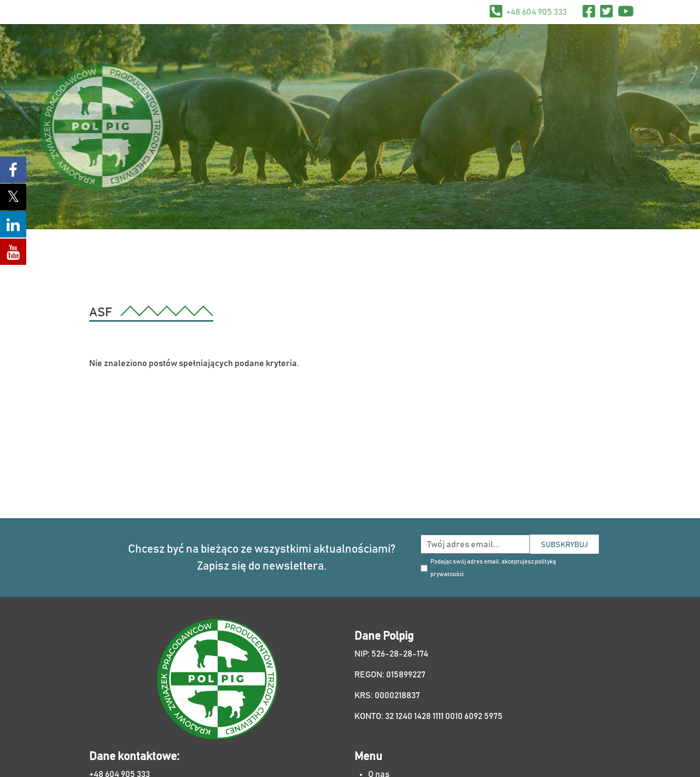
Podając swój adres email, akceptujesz (493, 568)
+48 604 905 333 (561, 12)
